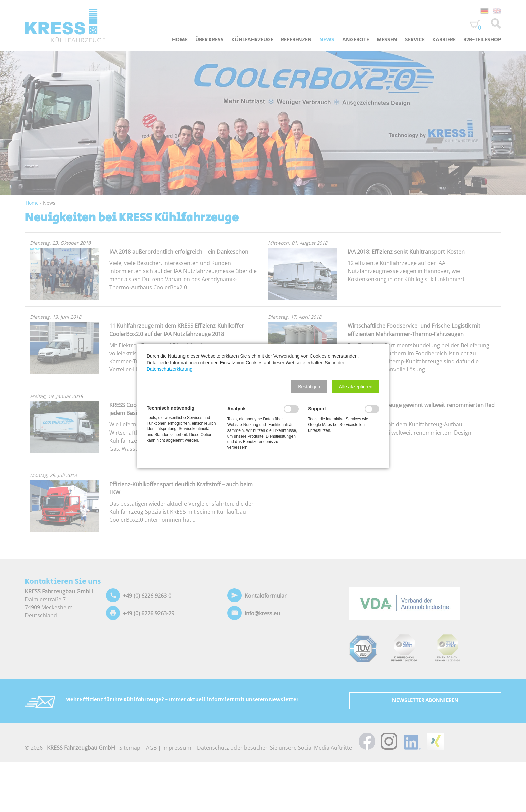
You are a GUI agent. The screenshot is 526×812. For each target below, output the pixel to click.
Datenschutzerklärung (169, 369)
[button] (309, 387)
